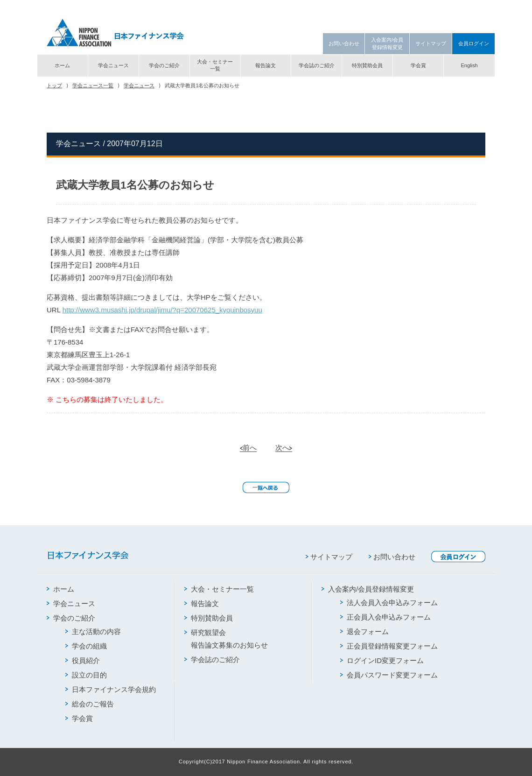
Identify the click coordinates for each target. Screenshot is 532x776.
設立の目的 (86, 675)
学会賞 (418, 65)
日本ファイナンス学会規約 (111, 689)
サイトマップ (431, 43)
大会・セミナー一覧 (215, 65)
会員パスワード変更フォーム (389, 675)
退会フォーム (364, 631)
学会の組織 (86, 646)
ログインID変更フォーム (382, 660)
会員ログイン (474, 43)
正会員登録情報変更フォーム (389, 646)
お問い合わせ (344, 43)
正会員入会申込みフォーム (385, 617)
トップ (54, 85)
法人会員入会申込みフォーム (389, 603)
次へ (284, 448)
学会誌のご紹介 (317, 65)
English (469, 65)
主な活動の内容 (93, 631)
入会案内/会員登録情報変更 (387, 43)
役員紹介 (83, 660)
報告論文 (266, 65)
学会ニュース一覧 (93, 85)
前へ (248, 448)
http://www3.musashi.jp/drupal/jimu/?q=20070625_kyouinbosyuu (162, 310)
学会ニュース (113, 65)
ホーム (62, 65)
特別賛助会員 (367, 65)
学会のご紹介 (164, 65)
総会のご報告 (90, 704)
